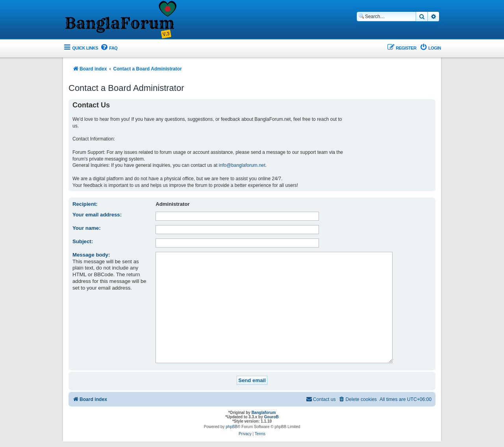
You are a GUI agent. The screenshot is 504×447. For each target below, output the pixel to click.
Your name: (87, 228)
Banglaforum (264, 400)
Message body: (91, 255)
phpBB (232, 415)
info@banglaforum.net (242, 165)
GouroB (271, 405)
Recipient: (85, 204)
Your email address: (97, 215)
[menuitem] (109, 48)
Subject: (83, 241)
